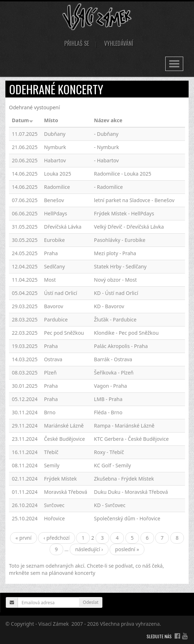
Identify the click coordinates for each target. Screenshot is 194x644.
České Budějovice (64, 439)
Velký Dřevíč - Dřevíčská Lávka (129, 227)
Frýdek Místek (60, 479)
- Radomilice (108, 187)
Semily (52, 465)
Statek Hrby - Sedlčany (120, 266)
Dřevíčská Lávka (63, 227)
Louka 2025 (57, 174)
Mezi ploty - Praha (115, 253)
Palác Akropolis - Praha (121, 346)
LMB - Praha (108, 399)
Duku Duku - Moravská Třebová (131, 492)
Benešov (54, 200)
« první (24, 538)
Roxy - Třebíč (109, 452)
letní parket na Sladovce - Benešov (134, 200)
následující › (89, 549)
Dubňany (55, 134)
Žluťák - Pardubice (115, 319)
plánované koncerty (72, 573)
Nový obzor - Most (116, 280)
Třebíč (51, 452)
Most (50, 280)
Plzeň (50, 373)
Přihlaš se (77, 43)
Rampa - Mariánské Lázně (124, 426)
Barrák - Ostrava (113, 359)
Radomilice (57, 187)
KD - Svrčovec (110, 505)
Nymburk (55, 147)
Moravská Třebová (65, 492)
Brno (50, 412)
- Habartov (107, 160)
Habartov (55, 160)
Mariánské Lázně (64, 426)
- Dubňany (106, 134)
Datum (23, 120)
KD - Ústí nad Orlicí (116, 293)
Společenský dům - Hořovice (127, 518)
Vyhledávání (119, 43)
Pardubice (56, 319)
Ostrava (53, 359)
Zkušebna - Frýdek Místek (124, 479)
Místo (51, 120)
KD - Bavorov (109, 306)
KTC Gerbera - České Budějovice (131, 439)
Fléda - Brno (108, 412)
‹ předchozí (57, 538)
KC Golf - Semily (113, 465)
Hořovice (54, 518)
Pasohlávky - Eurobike (120, 240)
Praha (51, 253)
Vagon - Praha (111, 386)
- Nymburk (107, 147)
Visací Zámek (54, 624)
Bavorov (53, 306)
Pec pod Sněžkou (64, 333)
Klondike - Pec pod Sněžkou (126, 333)
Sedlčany (54, 266)
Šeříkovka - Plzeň (114, 373)
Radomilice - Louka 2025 (123, 174)
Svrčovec (54, 505)
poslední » (127, 549)
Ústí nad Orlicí (60, 293)
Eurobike (54, 240)
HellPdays (55, 213)
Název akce (108, 120)
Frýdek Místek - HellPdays (124, 213)
